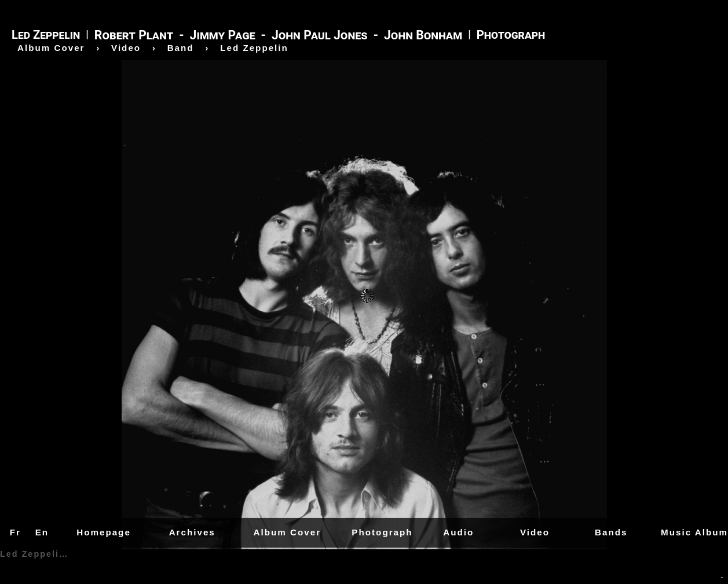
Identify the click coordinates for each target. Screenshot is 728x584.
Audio (458, 532)
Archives (192, 532)
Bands (611, 532)
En (42, 532)
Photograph (382, 532)
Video (535, 532)
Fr (15, 532)
